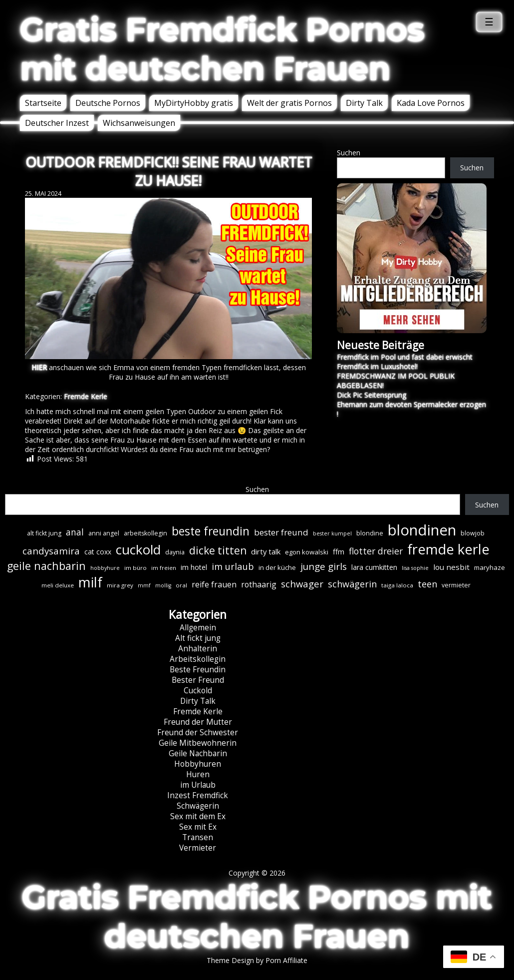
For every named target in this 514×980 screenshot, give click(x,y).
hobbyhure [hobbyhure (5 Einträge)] (105, 568)
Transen (198, 837)
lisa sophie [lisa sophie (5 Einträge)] (415, 568)
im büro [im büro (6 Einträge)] (135, 568)
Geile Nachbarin (198, 753)
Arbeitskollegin (198, 659)
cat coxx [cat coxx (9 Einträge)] (98, 552)
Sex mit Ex (198, 827)
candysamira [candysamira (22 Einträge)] (51, 551)
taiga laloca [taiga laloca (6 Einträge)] (397, 585)
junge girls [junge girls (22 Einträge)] (324, 566)
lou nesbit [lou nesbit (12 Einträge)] (451, 567)
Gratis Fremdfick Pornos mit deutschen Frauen (222, 49)
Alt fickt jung (198, 638)
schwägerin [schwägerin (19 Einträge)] (352, 584)
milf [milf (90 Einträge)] (90, 582)
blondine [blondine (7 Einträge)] (370, 533)
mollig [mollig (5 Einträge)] (163, 585)
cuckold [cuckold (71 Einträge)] (138, 549)
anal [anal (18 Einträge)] (75, 532)
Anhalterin (198, 649)
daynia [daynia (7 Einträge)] (175, 552)
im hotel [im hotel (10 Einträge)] (194, 567)
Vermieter (198, 848)
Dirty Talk (364, 103)
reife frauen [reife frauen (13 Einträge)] (214, 584)
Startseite (43, 103)
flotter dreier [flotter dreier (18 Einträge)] (376, 551)
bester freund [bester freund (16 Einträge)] (281, 532)
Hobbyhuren (198, 764)
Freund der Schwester (198, 733)
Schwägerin (198, 806)
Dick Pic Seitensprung (372, 395)
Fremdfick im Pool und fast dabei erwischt (405, 357)
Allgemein (198, 628)
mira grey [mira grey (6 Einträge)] (120, 585)
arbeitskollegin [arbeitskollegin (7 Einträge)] (145, 533)
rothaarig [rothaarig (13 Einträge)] (259, 584)
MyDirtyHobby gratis (194, 103)
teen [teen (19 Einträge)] (427, 584)
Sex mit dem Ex (198, 816)
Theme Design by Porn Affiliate (257, 960)
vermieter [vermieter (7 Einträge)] (456, 585)
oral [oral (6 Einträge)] (181, 585)
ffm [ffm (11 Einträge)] (339, 551)
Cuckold (198, 691)
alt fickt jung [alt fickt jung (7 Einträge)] (44, 533)
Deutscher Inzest (57, 123)
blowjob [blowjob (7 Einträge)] (473, 533)
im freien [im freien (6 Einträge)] (164, 568)
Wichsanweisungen (139, 123)
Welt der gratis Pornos (289, 103)
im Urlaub (198, 785)
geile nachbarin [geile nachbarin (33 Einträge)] (46, 566)
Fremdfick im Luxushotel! (377, 366)
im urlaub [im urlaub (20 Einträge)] (233, 566)
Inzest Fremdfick (198, 795)
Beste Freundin (198, 670)
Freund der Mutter (198, 722)
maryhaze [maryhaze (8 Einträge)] (490, 567)
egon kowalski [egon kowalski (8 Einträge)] (307, 552)
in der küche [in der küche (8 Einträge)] (277, 567)
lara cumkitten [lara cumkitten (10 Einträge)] (374, 567)
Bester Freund (198, 680)
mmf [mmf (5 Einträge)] (144, 585)
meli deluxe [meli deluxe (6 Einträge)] (58, 585)
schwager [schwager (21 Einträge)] (302, 584)
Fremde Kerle (86, 396)
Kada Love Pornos (431, 103)
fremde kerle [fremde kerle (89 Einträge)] (448, 549)
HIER (39, 367)
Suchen (349, 153)
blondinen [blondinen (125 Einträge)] (422, 530)
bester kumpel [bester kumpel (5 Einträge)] (332, 533)
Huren (198, 774)
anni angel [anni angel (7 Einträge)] (104, 533)
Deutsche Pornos (108, 103)
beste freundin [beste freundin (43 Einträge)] (211, 531)
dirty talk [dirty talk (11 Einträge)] (266, 551)
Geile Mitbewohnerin (198, 743)
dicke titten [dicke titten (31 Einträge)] (218, 550)
